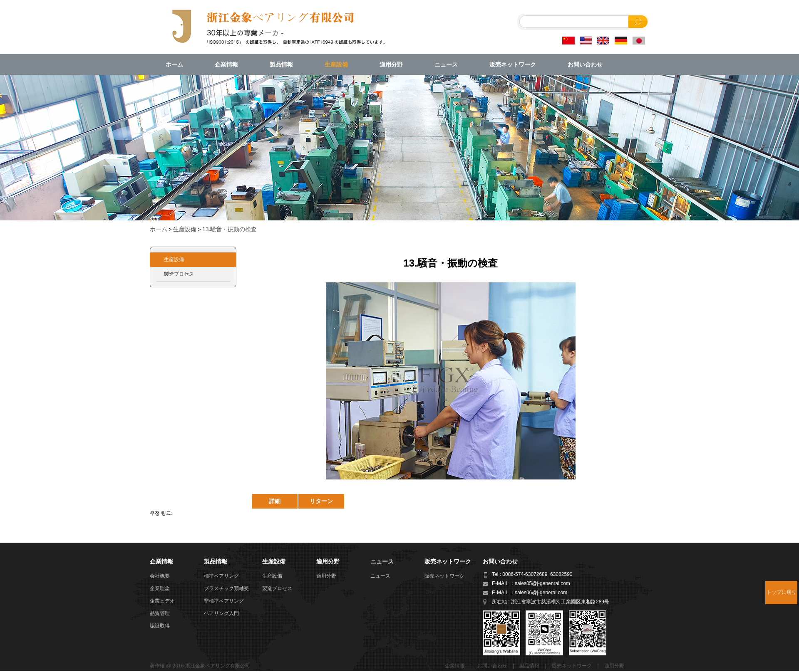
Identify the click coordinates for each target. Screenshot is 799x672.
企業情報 (226, 64)
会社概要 (160, 576)
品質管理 (160, 613)
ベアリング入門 (221, 613)
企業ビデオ (162, 601)
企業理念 (160, 588)
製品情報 (281, 64)
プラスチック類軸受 (226, 588)
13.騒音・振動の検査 (230, 229)
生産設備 (336, 64)
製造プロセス (179, 274)
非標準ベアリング (224, 601)
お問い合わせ (585, 64)
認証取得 (160, 626)
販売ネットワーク (513, 64)
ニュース (446, 64)
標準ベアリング (221, 576)
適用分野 (391, 64)
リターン (321, 501)
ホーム (174, 64)
